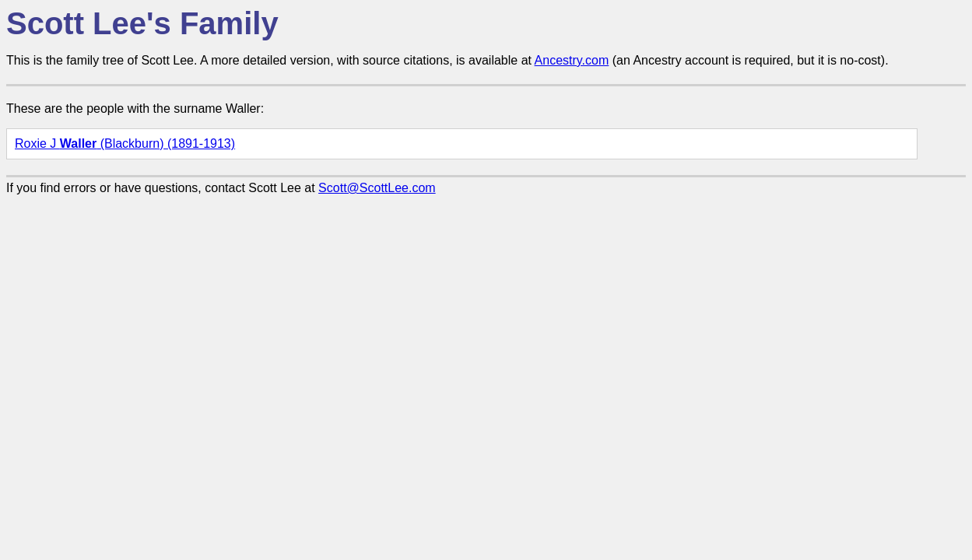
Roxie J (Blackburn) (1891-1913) (125, 143)
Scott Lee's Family (142, 23)
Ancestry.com (572, 60)
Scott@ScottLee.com (377, 188)
